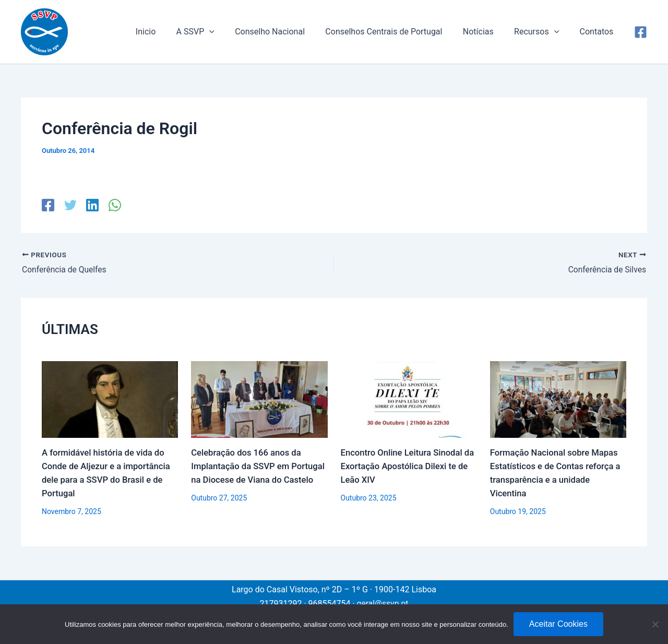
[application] (230, 32)
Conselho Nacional (287, 32)
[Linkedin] (91, 205)
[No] (655, 624)
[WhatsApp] (112, 205)
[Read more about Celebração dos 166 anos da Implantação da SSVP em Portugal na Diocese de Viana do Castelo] (259, 399)
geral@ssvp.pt (382, 603)
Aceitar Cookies (558, 624)
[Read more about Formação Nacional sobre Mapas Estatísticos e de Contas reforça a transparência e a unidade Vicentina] (558, 399)
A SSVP (216, 32)
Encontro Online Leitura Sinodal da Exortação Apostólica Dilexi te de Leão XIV (406, 466)
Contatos (598, 32)
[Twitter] (69, 205)
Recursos (542, 32)
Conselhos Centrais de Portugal (397, 32)
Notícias (488, 32)
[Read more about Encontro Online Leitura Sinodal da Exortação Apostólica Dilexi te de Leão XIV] (409, 399)
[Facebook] (641, 32)
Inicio (170, 32)
